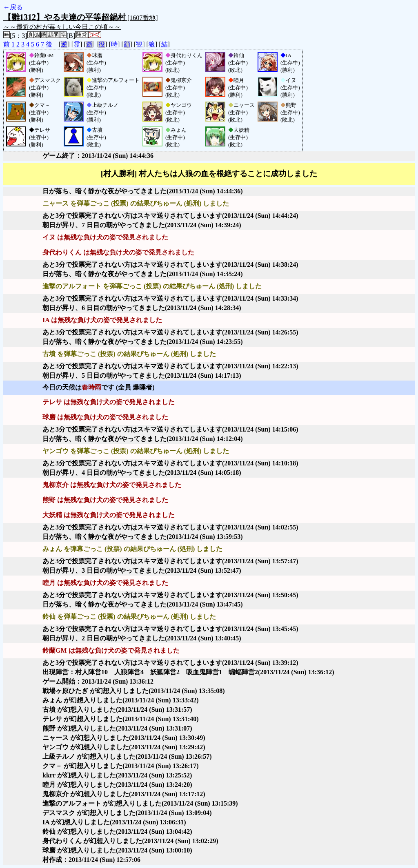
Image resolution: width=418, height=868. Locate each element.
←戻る (13, 7)
